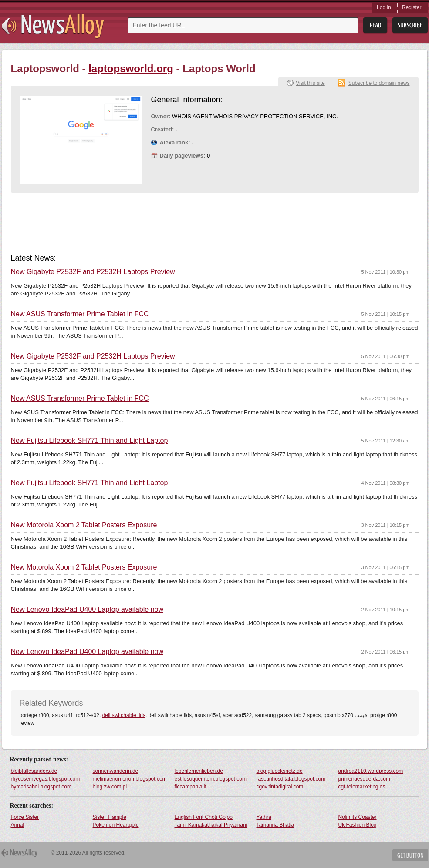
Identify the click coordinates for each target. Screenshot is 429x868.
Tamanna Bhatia (275, 825)
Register (412, 7)
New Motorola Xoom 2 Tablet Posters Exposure (84, 525)
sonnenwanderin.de (116, 771)
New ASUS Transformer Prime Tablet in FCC (80, 314)
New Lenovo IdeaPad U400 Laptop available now (87, 610)
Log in (384, 7)
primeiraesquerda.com (364, 779)
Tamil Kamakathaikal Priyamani (211, 825)
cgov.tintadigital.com (280, 787)
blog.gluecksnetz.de (280, 771)
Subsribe (410, 25)
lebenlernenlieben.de (199, 771)
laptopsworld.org (131, 69)
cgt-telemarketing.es (362, 787)
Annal (18, 825)
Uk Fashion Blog (358, 825)
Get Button (410, 855)
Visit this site (310, 83)
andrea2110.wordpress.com (371, 771)
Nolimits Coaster (358, 817)
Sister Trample (110, 817)
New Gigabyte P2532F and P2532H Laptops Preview (93, 272)
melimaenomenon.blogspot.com (130, 779)
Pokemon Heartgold (116, 825)
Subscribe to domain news (379, 83)
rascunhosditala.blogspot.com (291, 779)
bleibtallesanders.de (34, 771)
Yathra (264, 817)
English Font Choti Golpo (204, 817)
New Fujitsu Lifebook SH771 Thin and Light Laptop (90, 441)
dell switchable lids (124, 715)
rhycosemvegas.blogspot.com (46, 779)
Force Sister (25, 817)
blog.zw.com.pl (110, 787)
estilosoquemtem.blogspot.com (211, 779)
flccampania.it (191, 787)
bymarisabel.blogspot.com (41, 787)
